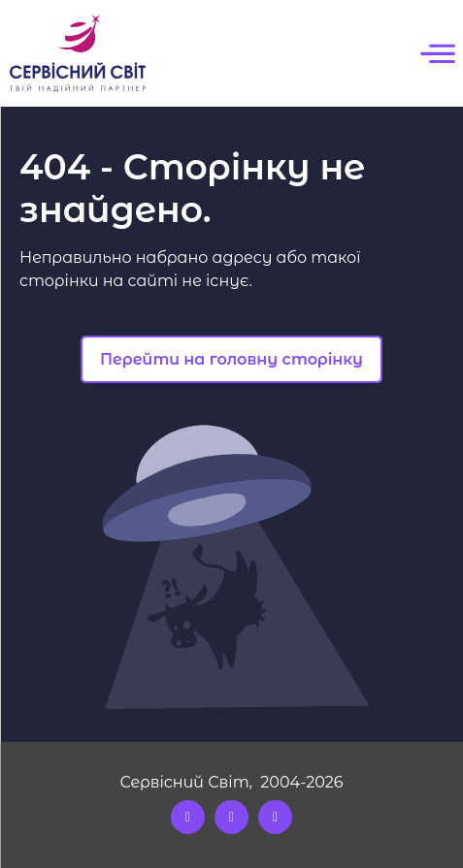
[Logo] (78, 53)
